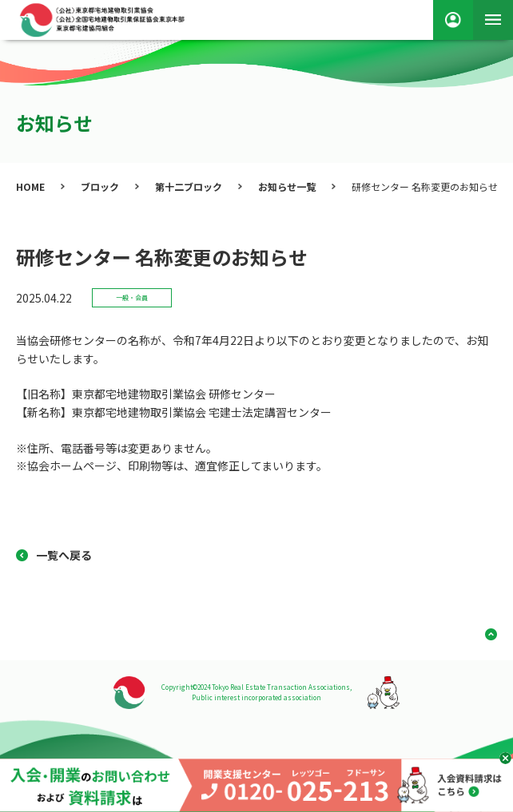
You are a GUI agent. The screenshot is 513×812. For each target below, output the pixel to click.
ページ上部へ (485, 634)
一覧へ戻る (64, 555)
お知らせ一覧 (287, 186)
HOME (30, 186)
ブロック (100, 186)
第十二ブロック (189, 186)
